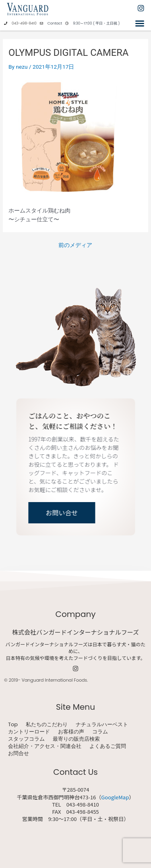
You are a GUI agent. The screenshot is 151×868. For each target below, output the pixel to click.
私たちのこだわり (47, 725)
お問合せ (19, 754)
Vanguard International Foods (54, 680)
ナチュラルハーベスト (102, 725)
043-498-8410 (24, 23)
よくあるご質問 (108, 746)
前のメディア (75, 245)
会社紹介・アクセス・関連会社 (45, 746)
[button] (140, 23)
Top (13, 725)
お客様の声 (71, 732)
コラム (100, 732)
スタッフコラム (26, 739)
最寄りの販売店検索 (76, 739)
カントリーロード (29, 732)
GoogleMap (115, 797)
